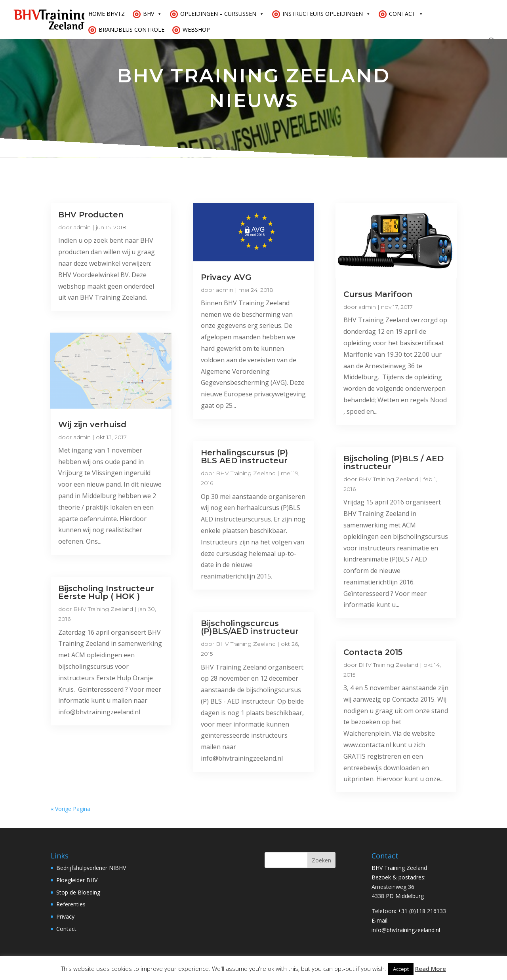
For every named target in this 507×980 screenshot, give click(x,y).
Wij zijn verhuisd (92, 424)
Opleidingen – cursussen (222, 14)
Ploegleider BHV (77, 880)
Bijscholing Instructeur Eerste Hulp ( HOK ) (106, 592)
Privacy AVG (226, 277)
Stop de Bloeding (78, 892)
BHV (152, 14)
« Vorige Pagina (71, 809)
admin (82, 227)
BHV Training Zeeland (103, 609)
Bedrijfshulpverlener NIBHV (91, 868)
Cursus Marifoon (378, 294)
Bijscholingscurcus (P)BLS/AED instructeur (250, 627)
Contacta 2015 (373, 652)
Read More (431, 969)
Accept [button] (401, 969)
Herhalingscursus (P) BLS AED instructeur (244, 457)
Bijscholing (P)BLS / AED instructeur (394, 462)
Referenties (71, 904)
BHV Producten (91, 215)
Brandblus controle (132, 29)
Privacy (65, 916)
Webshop (196, 29)
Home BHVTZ (107, 14)
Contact (406, 14)
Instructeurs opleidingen (327, 14)
